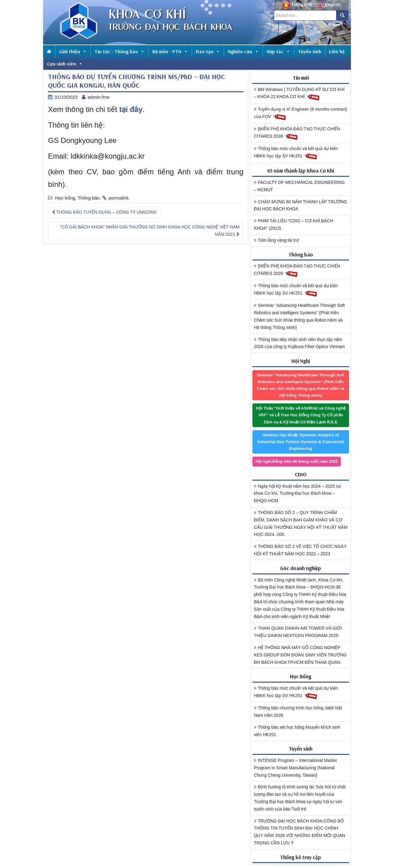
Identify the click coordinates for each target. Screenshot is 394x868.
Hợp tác (278, 51)
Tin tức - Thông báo (120, 51)
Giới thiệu (73, 51)
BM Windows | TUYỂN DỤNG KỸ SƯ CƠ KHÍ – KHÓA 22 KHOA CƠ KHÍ (299, 94)
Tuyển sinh (310, 51)
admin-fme (99, 97)
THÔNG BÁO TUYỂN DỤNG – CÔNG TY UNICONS (104, 212)
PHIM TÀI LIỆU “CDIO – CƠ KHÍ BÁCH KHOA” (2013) (293, 224)
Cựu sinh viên (65, 64)
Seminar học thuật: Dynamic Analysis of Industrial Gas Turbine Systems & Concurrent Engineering (301, 442)
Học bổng (65, 198)
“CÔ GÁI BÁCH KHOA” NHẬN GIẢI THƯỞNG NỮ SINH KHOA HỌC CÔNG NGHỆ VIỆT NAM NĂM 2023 (150, 231)
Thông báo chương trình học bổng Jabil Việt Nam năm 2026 (298, 711)
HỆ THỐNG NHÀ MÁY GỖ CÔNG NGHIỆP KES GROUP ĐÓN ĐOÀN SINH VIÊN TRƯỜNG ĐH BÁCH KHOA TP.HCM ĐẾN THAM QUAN (300, 655)
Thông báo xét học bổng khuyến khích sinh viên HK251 (297, 731)
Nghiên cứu (243, 51)
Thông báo (89, 198)
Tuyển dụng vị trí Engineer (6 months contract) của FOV (301, 114)
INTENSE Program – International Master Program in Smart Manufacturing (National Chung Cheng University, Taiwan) (296, 768)
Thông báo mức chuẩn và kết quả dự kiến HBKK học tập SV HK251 (296, 153)
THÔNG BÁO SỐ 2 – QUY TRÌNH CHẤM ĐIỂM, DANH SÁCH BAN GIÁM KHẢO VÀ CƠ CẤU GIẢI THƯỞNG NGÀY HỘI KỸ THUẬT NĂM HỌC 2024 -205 (301, 523)
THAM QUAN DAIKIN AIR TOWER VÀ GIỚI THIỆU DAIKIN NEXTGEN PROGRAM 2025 (298, 632)
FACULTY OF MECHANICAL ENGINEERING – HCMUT (299, 186)
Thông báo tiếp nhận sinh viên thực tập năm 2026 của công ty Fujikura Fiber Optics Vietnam (300, 343)
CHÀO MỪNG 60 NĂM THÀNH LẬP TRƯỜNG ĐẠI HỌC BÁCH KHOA (300, 205)
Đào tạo (208, 51)
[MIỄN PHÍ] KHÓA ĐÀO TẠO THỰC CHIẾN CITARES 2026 (297, 133)
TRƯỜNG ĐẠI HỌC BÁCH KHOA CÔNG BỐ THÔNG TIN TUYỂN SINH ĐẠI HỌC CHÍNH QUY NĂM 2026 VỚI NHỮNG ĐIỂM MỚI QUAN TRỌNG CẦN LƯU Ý (300, 832)
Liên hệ (337, 51)
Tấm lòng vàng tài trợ (276, 240)
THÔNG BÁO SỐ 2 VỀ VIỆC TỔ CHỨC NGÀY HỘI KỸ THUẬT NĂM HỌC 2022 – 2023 (300, 550)
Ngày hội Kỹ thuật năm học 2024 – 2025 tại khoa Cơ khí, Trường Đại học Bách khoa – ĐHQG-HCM (297, 493)
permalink (119, 198)
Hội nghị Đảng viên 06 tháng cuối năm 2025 (297, 461)
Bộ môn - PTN (170, 51)
